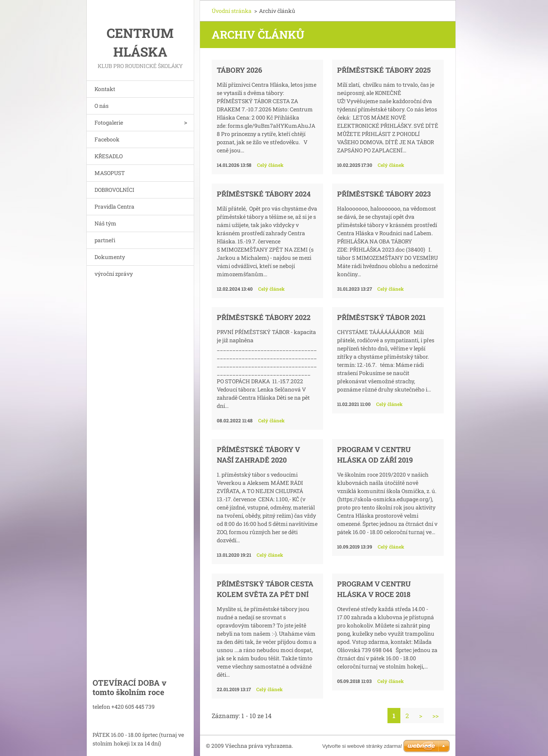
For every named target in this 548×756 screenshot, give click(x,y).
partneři (105, 240)
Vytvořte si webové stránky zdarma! (362, 746)
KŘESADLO (109, 156)
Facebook (107, 139)
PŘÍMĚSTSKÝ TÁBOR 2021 (381, 317)
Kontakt (105, 89)
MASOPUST (110, 173)
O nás (102, 106)
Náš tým (105, 223)
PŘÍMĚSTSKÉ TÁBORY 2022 (264, 317)
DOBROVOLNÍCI (114, 190)
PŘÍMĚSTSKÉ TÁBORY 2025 (384, 70)
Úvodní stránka (232, 11)
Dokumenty (110, 257)
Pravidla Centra (114, 206)
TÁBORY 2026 (239, 70)
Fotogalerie (109, 122)
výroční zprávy (114, 274)
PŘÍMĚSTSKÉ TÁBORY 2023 (384, 194)
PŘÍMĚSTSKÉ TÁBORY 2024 (264, 194)
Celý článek (270, 165)
